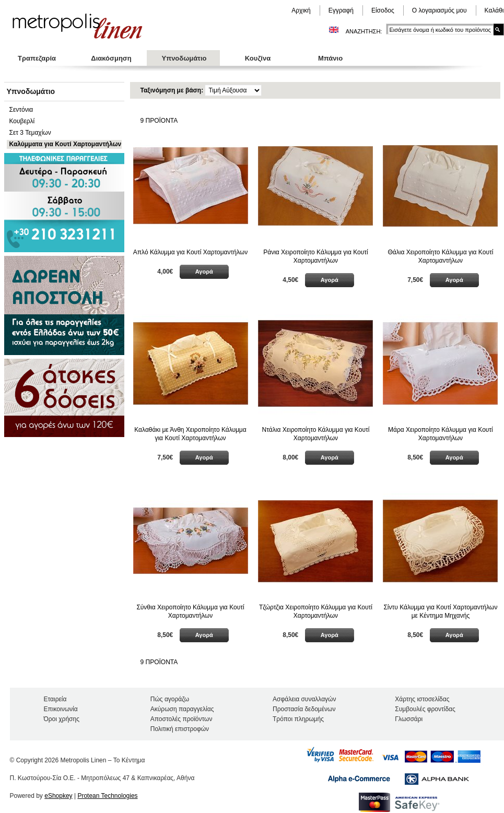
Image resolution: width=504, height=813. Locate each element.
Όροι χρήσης (62, 719)
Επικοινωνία (61, 709)
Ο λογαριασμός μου (439, 10)
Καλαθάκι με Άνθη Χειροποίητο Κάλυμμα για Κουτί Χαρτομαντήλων (190, 434)
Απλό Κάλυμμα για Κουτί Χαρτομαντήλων (190, 252)
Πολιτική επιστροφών (180, 729)
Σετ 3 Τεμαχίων (30, 133)
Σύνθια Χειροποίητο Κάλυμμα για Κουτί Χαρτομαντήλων (190, 611)
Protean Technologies (107, 796)
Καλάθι (494, 10)
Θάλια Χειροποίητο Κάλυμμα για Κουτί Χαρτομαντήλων (441, 256)
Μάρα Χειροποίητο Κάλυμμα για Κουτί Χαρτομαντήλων (441, 434)
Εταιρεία (55, 699)
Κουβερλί (22, 121)
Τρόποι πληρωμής (298, 719)
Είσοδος (383, 10)
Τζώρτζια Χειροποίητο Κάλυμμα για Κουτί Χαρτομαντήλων (316, 611)
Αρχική (301, 10)
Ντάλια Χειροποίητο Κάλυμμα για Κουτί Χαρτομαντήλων (316, 434)
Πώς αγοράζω (170, 699)
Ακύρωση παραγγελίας (182, 709)
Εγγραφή (341, 10)
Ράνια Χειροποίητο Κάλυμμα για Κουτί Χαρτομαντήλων (316, 256)
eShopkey (58, 796)
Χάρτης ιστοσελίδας (422, 699)
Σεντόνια (21, 110)
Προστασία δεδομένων (304, 709)
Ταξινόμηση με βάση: (173, 90)
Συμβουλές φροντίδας (425, 709)
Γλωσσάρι (409, 719)
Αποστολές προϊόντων (181, 719)
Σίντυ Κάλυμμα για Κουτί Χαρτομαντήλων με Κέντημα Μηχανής (440, 611)
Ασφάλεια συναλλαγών (304, 699)
